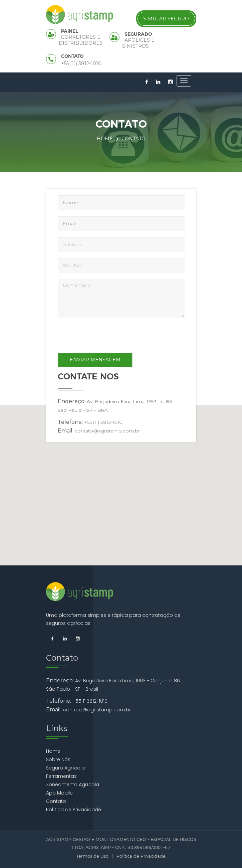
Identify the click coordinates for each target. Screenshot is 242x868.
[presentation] (108, 337)
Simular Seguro (166, 19)
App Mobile (59, 793)
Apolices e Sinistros (138, 43)
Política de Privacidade (74, 810)
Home (105, 139)
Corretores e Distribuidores (81, 40)
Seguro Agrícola (65, 768)
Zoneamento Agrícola (73, 785)
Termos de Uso (92, 856)
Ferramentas (61, 776)
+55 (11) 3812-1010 (81, 63)
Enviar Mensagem (95, 360)
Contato (56, 801)
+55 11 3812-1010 (90, 701)
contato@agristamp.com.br (107, 431)
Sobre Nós (58, 759)
